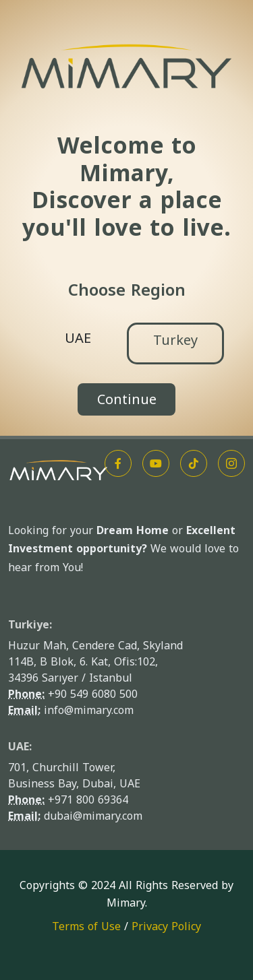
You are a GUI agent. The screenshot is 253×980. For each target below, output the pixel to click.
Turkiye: (30, 625)
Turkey (175, 340)
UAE (78, 338)
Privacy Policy (166, 926)
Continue (127, 399)
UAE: (20, 747)
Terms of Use (86, 926)
